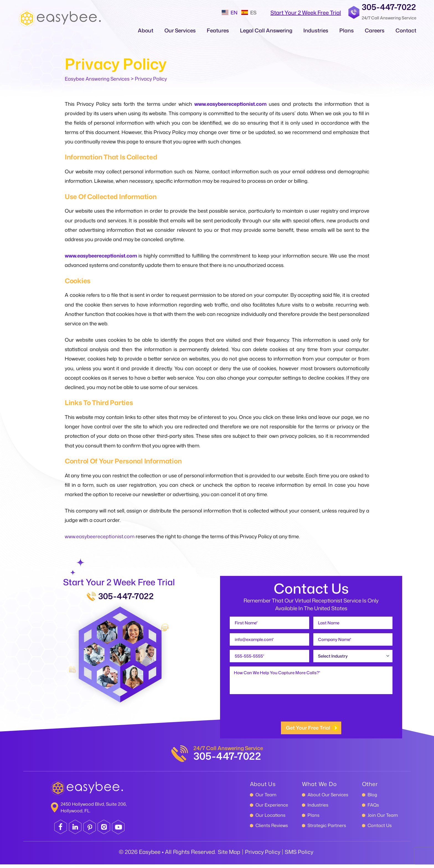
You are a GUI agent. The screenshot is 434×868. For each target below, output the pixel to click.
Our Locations (270, 819)
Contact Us (380, 829)
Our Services (180, 30)
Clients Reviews (272, 829)
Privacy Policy (263, 855)
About (146, 30)
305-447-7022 (389, 7)
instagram (105, 831)
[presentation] (272, 713)
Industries (316, 30)
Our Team (266, 798)
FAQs (373, 808)
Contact (406, 30)
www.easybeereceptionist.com (231, 104)
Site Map (228, 855)
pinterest (90, 831)
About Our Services (328, 798)
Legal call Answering (266, 30)
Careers (375, 30)
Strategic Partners (327, 829)
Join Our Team (383, 819)
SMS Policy (300, 855)
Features (218, 30)
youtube (119, 831)
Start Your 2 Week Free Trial (119, 582)
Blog (372, 798)
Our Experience (272, 808)
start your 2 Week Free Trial (306, 12)
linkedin (76, 831)
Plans (347, 30)
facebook (61, 831)
